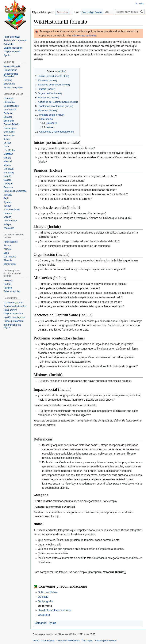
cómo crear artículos (84, 36)
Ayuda (52, 623)
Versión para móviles (106, 641)
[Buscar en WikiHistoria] (130, 12)
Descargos (87, 641)
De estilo (43, 597)
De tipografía (45, 601)
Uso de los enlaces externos (55, 610)
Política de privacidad (44, 641)
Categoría (41, 623)
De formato (45, 606)
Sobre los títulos (47, 592)
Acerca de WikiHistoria (68, 641)
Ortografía (44, 615)
